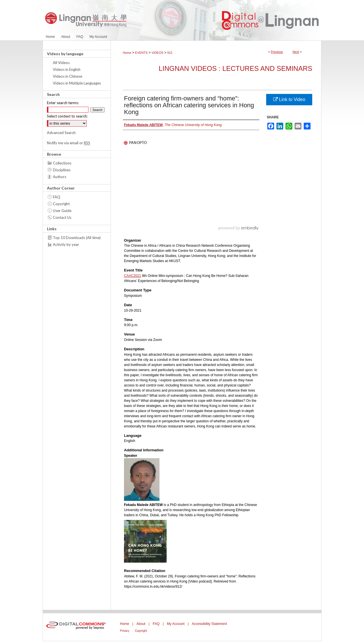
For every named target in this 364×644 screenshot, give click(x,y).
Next (296, 52)
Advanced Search (61, 133)
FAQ (57, 197)
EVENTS (141, 53)
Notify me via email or (69, 143)
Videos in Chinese (68, 76)
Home (127, 53)
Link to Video (289, 99)
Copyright (61, 204)
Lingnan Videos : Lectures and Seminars (235, 68)
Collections (62, 163)
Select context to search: (67, 116)
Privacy (125, 631)
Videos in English (67, 69)
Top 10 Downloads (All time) (77, 238)
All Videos (61, 63)
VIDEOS (158, 53)
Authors (60, 177)
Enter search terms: (63, 103)
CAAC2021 (133, 276)
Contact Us (62, 217)
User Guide (62, 211)
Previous (277, 52)
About (141, 624)
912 (170, 53)
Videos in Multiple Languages (77, 83)
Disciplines (62, 170)
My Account (176, 624)
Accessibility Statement (209, 624)
